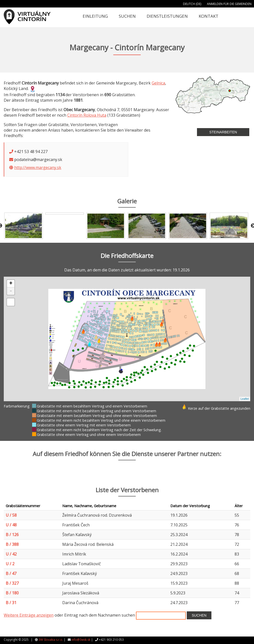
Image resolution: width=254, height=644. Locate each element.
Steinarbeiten (223, 132)
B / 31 (11, 603)
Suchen (127, 16)
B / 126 (12, 535)
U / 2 (10, 564)
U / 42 (11, 554)
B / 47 (11, 573)
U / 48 (11, 525)
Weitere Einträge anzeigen (29, 615)
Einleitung (95, 16)
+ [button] (11, 284)
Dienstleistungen (167, 16)
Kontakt (209, 16)
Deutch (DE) (192, 4)
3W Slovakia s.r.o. (51, 640)
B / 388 (12, 544)
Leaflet (245, 399)
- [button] (11, 291)
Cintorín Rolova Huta (87, 115)
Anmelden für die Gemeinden (229, 4)
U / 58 (11, 515)
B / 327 (12, 583)
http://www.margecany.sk (38, 167)
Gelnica (158, 83)
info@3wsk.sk (81, 640)
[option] (24, 226)
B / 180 (12, 593)
